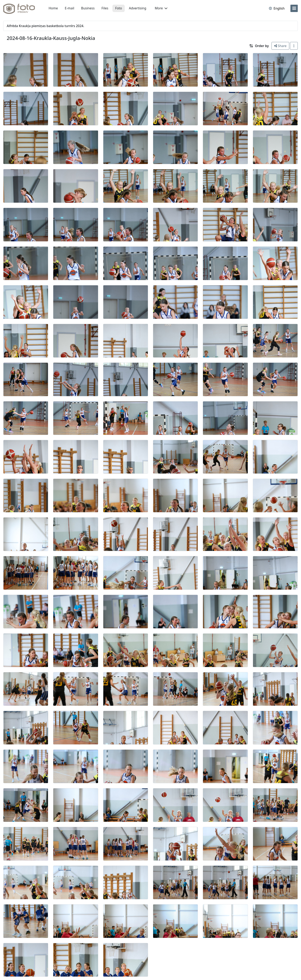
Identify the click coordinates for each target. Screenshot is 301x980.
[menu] (294, 8)
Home (53, 8)
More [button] (161, 8)
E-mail (70, 8)
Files (105, 8)
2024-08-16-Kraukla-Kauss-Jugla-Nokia (51, 38)
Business (88, 8)
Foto (118, 8)
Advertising (138, 8)
